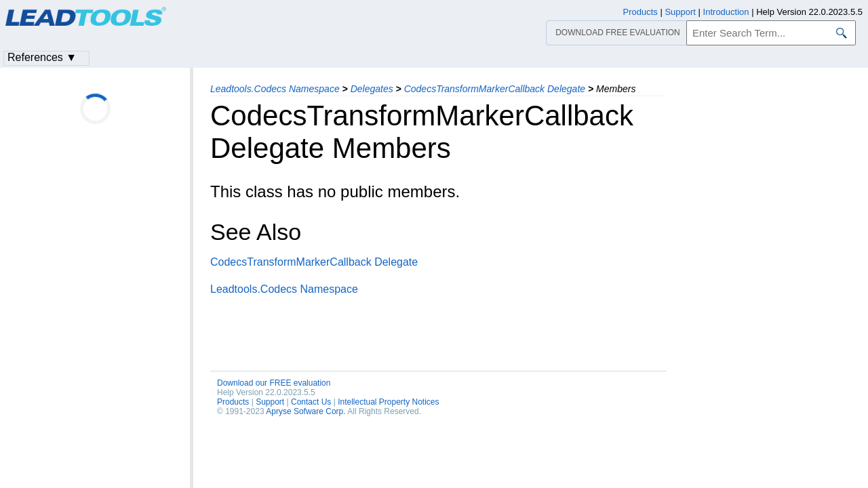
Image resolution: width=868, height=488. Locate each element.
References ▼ (42, 57)
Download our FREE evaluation (274, 383)
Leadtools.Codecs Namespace (275, 89)
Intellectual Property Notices (388, 402)
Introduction (726, 12)
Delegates (372, 89)
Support (270, 402)
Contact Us (311, 402)
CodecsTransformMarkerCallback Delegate (495, 89)
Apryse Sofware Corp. (305, 411)
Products (233, 402)
